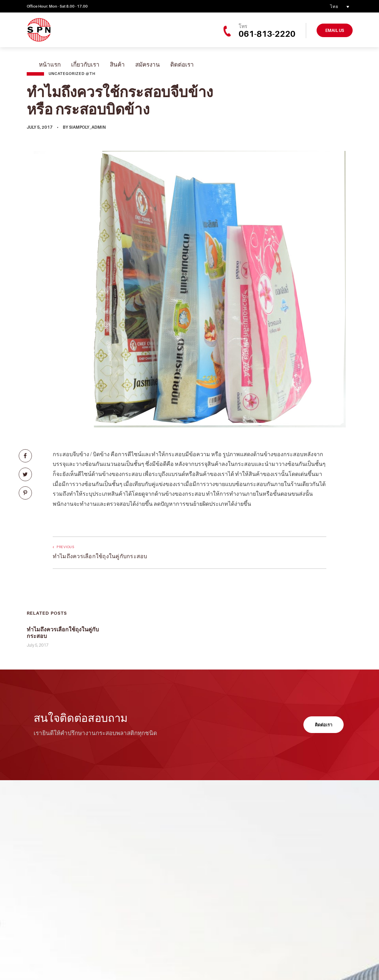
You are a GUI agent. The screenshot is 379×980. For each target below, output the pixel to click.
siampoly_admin (87, 127)
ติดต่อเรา (182, 65)
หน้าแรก (50, 65)
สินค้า (117, 65)
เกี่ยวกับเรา (85, 65)
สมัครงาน (148, 65)
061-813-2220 (267, 34)
